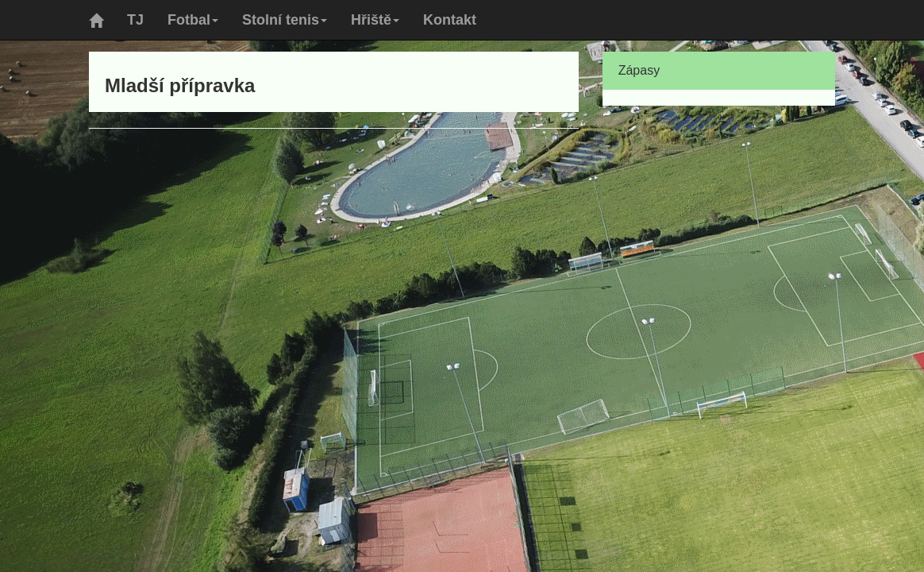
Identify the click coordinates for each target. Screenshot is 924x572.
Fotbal (193, 20)
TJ (135, 20)
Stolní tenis (285, 20)
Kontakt (450, 20)
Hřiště (375, 20)
